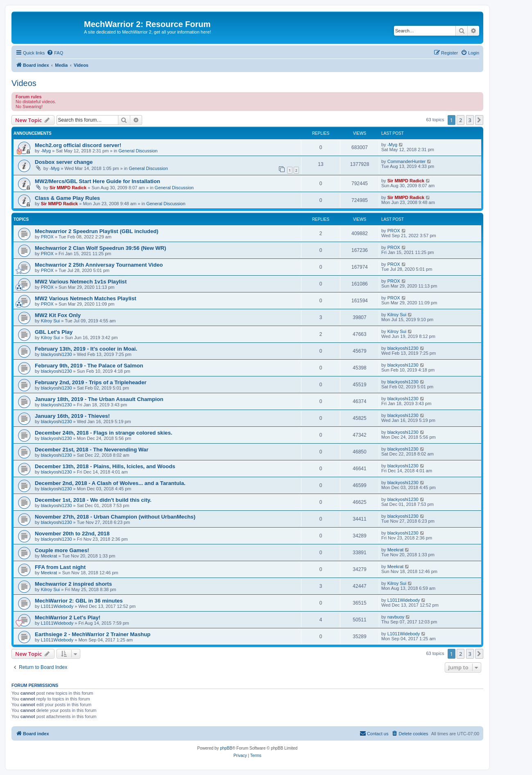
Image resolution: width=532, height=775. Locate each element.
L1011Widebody (57, 606)
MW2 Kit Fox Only (58, 315)
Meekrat (49, 556)
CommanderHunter (407, 161)
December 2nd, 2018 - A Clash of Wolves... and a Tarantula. (110, 483)
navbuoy (396, 617)
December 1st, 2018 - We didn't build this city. (93, 500)
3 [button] (470, 120)
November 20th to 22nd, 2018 (72, 534)
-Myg (46, 151)
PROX (47, 237)
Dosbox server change (64, 162)
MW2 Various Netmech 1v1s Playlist (81, 282)
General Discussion (138, 151)
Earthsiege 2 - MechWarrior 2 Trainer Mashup (93, 634)
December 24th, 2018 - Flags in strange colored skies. (104, 433)
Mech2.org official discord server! (78, 145)
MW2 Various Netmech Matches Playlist (86, 298)
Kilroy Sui (50, 321)
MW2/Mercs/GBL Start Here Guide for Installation (97, 181)
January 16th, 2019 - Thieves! (72, 416)
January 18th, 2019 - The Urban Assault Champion (99, 399)
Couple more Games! (62, 550)
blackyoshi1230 (57, 354)
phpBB (226, 748)
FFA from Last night (60, 567)
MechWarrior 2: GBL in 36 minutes (79, 601)
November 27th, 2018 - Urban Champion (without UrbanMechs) (115, 517)
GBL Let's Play (54, 332)
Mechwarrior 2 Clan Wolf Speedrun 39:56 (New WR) (101, 248)
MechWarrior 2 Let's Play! (68, 618)
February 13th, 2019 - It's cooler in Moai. (86, 349)
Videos (24, 83)
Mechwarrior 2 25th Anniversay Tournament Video (99, 265)
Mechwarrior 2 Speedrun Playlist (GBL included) (97, 231)
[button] (479, 120)
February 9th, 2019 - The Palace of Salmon (89, 366)
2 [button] (461, 120)
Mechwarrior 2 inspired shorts (73, 584)
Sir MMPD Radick (68, 188)
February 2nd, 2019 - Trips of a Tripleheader (91, 382)
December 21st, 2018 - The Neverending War (92, 450)
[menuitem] (55, 53)
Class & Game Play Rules (67, 198)
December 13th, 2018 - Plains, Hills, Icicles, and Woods (105, 466)
